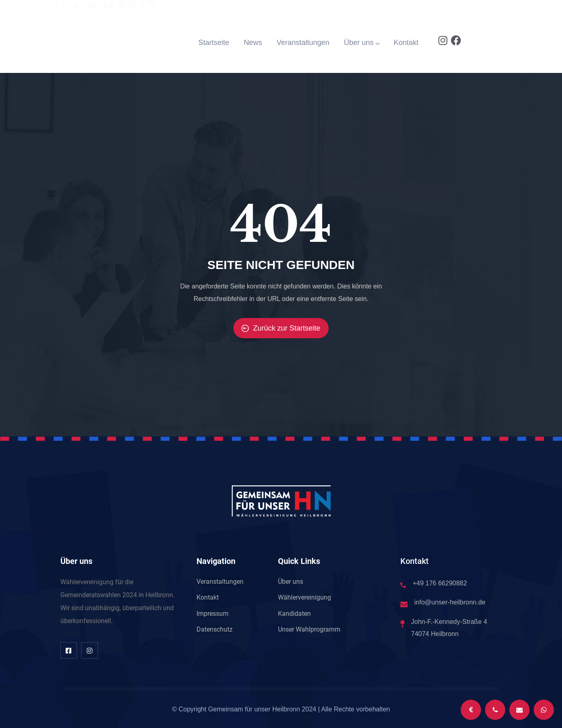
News (253, 43)
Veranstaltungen (303, 43)
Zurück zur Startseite (281, 328)
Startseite (214, 43)
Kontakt (406, 43)
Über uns (362, 43)
